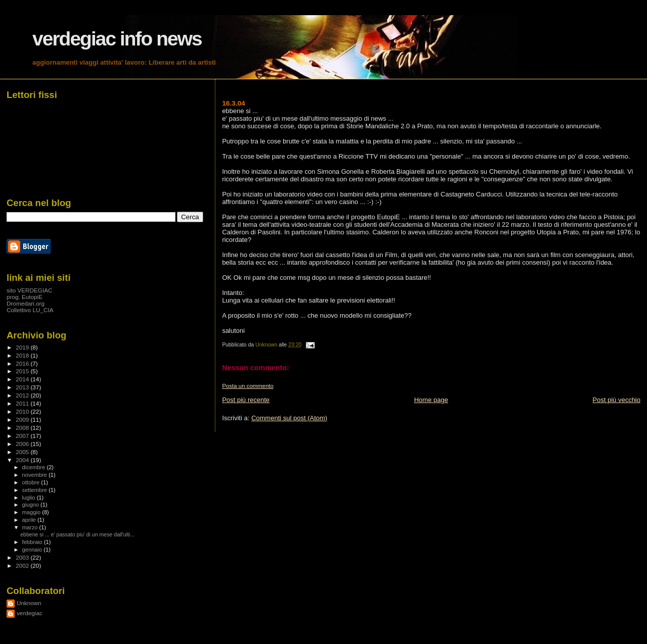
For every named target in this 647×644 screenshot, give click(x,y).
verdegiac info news (117, 39)
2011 (23, 403)
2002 (23, 565)
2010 (23, 411)
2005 (23, 452)
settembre (36, 490)
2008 (23, 428)
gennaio (33, 550)
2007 (23, 436)
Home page (431, 400)
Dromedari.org (26, 303)
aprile (30, 520)
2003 (23, 557)
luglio (30, 498)
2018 (23, 355)
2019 (23, 347)
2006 (23, 444)
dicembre (35, 467)
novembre (36, 475)
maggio (32, 512)
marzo (31, 527)
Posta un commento (248, 386)
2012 (23, 395)
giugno (32, 505)
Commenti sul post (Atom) (289, 418)
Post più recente (246, 400)
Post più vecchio (616, 400)
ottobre (32, 482)
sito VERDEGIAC (30, 290)
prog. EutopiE (25, 297)
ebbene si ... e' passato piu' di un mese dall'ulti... (77, 534)
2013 (23, 387)
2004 (23, 460)
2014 (23, 379)
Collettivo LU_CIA (30, 310)
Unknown (29, 603)
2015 (23, 371)
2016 (23, 363)
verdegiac (30, 613)
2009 (23, 419)
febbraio (33, 542)
